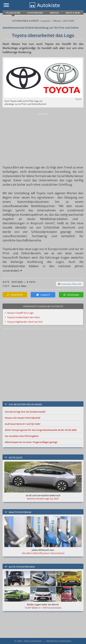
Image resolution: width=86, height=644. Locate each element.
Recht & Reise (73, 13)
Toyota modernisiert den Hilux (24, 317)
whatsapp (71, 295)
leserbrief (15, 295)
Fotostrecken (35, 13)
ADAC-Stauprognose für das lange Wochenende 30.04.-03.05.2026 (41, 430)
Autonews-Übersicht (70, 284)
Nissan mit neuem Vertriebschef (23, 418)
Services (54, 13)
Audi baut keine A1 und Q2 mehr (23, 424)
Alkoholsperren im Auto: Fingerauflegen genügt (31, 442)
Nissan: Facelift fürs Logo (20, 313)
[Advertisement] (43, 138)
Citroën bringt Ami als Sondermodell (25, 412)
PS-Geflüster (13, 13)
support (43, 295)
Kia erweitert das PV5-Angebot (22, 436)
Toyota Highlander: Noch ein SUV (25, 322)
